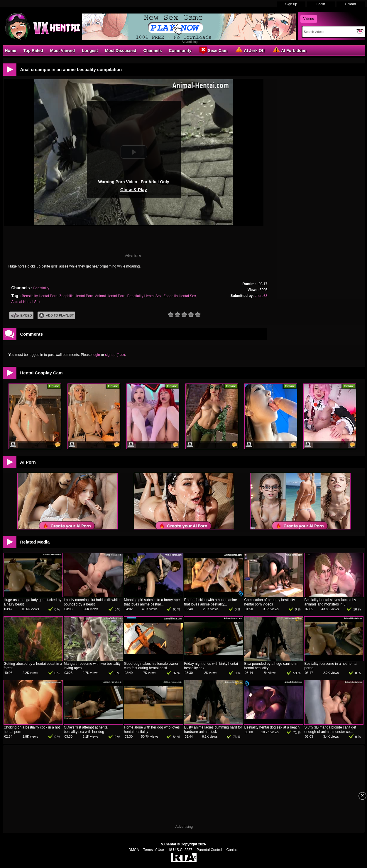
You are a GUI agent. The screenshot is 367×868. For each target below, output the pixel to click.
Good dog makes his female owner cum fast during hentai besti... (151, 666)
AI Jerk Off (250, 50)
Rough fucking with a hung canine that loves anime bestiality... (211, 602)
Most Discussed (121, 51)
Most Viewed (63, 51)
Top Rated (33, 51)
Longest (90, 51)
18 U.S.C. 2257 (180, 850)
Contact (232, 850)
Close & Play (134, 190)
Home (11, 51)
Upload (350, 4)
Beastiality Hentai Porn (39, 296)
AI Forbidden (289, 50)
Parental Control (209, 850)
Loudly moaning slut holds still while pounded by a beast (92, 602)
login (96, 355)
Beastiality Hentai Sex (144, 296)
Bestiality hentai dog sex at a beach (272, 727)
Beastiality (41, 288)
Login (321, 4)
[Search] (328, 32)
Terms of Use (154, 850)
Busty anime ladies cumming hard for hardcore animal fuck (213, 730)
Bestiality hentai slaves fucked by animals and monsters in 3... (330, 602)
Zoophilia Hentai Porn (76, 296)
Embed (21, 316)
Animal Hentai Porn (110, 296)
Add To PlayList (56, 316)
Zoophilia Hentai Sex (180, 296)
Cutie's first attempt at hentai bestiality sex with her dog (86, 730)
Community (180, 51)
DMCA (134, 850)
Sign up (291, 4)
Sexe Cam (213, 50)
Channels (152, 51)
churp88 (261, 296)
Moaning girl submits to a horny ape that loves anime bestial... (152, 602)
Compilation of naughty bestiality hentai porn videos (270, 602)
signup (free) (115, 355)
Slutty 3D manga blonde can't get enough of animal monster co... (330, 730)
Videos (309, 19)
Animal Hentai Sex (26, 302)
